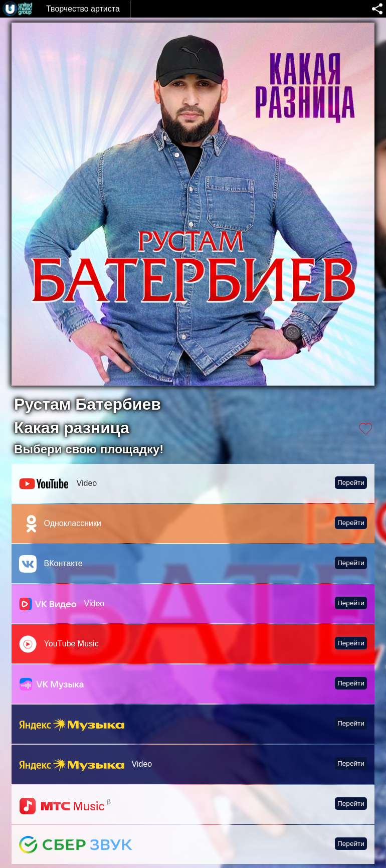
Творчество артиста (83, 9)
